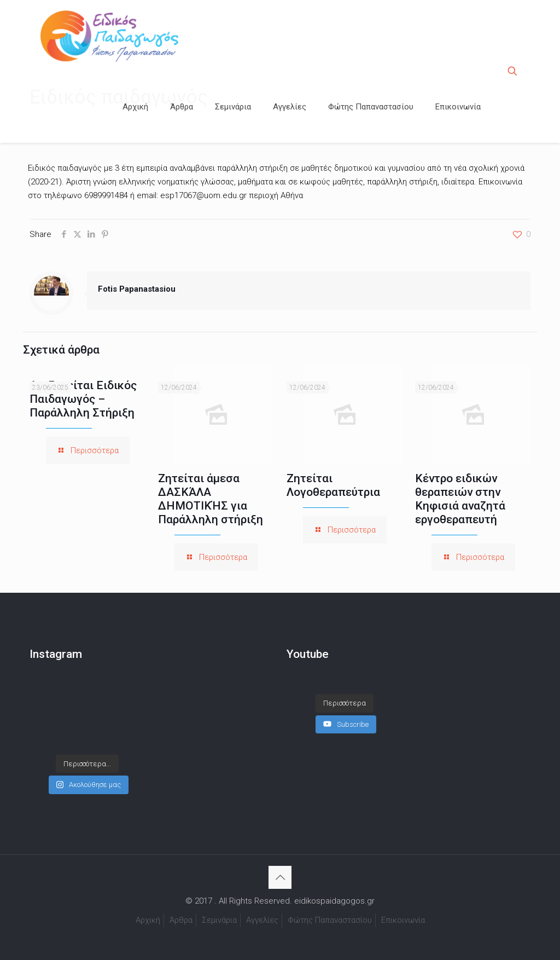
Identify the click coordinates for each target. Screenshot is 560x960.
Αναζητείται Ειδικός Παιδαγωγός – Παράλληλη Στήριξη (83, 399)
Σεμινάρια (219, 920)
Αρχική (148, 920)
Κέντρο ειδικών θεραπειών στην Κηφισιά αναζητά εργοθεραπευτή (460, 499)
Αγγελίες (262, 920)
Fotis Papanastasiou (137, 289)
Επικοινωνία (403, 920)
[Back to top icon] (280, 877)
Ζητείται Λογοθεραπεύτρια (333, 485)
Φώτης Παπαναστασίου (330, 920)
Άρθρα (181, 920)
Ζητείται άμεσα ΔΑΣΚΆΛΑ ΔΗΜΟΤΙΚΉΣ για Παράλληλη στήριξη (211, 499)
